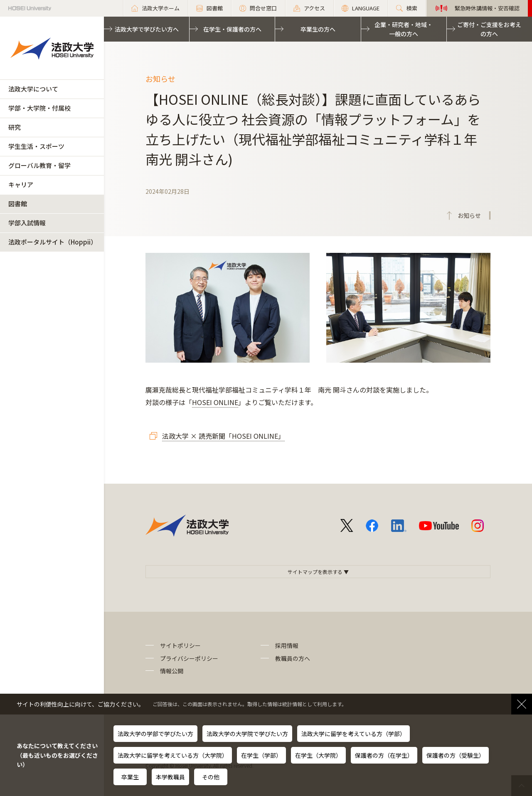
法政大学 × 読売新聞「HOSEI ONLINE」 (223, 436)
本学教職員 (170, 777)
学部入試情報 (27, 223)
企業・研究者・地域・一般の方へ (404, 29)
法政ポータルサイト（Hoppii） (53, 242)
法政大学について (33, 89)
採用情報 (287, 645)
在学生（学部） (261, 755)
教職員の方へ (293, 658)
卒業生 (130, 777)
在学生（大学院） (318, 755)
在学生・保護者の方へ (232, 29)
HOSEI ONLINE (215, 402)
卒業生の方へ (318, 29)
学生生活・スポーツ (36, 146)
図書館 (18, 204)
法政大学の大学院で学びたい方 (247, 734)
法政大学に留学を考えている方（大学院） (173, 755)
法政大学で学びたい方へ (147, 29)
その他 (211, 777)
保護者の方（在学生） (384, 755)
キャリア (21, 184)
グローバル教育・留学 (39, 165)
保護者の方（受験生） (456, 755)
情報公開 (172, 671)
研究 (15, 127)
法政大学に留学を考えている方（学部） (353, 734)
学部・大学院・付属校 (39, 108)
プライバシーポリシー (189, 658)
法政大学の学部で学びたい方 (155, 734)
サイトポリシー (180, 645)
